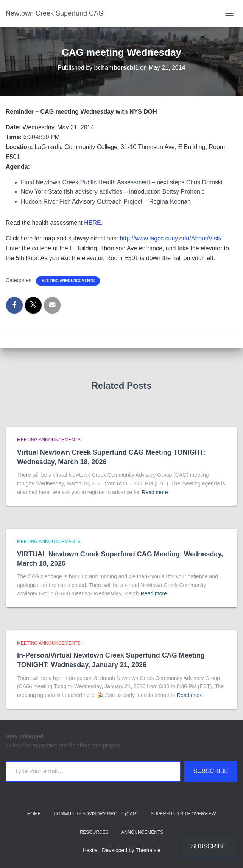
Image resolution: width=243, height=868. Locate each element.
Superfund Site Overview (183, 814)
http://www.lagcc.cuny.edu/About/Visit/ (171, 238)
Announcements (143, 832)
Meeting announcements (68, 281)
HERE (92, 223)
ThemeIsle (148, 850)
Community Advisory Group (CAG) (96, 814)
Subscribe (211, 771)
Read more (155, 492)
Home (34, 814)
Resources (94, 832)
